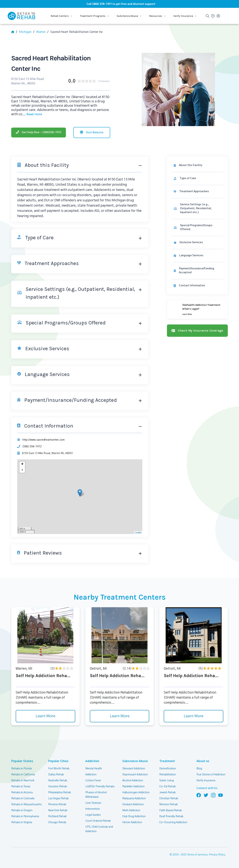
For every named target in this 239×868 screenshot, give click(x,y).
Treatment (167, 761)
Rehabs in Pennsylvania (25, 816)
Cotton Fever (93, 781)
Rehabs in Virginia (22, 822)
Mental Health (94, 769)
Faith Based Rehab (171, 810)
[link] (197, 178)
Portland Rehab (57, 816)
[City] (42, 32)
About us (203, 761)
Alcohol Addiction (133, 781)
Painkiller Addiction (133, 787)
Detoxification (168, 769)
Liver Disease (93, 803)
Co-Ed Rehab (167, 787)
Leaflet (138, 533)
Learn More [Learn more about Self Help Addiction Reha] (45, 716)
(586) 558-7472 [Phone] (32, 447)
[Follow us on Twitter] (206, 795)
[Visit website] (92, 133)
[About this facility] (197, 165)
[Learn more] (197, 309)
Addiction (92, 761)
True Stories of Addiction (211, 775)
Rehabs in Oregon (22, 810)
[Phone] (39, 133)
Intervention (93, 809)
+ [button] (22, 464)
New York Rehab (58, 810)
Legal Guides (93, 815)
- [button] (22, 470)
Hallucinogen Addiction (136, 793)
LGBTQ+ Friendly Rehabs (100, 787)
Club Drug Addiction (134, 816)
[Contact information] (197, 286)
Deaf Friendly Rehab (171, 816)
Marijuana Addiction (134, 799)
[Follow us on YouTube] (221, 795)
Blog (199, 769)
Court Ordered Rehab (98, 821)
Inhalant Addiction (133, 804)
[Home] (14, 32)
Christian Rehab (169, 799)
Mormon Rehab (169, 804)
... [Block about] (32, 114)
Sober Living (167, 781)
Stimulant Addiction (134, 769)
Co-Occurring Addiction (173, 822)
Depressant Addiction (135, 775)
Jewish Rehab (167, 793)
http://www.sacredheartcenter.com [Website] (44, 440)
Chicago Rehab (57, 822)
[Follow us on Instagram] (213, 795)
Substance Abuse (135, 761)
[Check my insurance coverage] (197, 331)
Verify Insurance (206, 781)
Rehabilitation (168, 775)
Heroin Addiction (132, 822)
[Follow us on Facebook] (199, 795)
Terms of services (197, 855)
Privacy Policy (217, 855)
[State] (27, 32)
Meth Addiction (131, 810)
